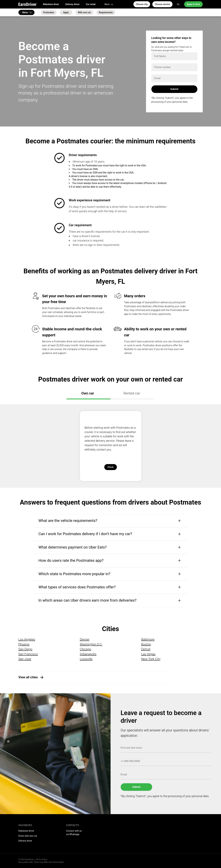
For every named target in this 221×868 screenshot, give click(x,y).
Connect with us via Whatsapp (74, 833)
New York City (151, 659)
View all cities (28, 677)
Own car (88, 393)
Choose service (162, 4)
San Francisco (28, 654)
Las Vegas (148, 654)
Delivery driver (72, 4)
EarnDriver (27, 4)
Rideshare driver (51, 4)
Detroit (146, 649)
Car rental (91, 4)
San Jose (25, 659)
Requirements (106, 12)
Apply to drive (193, 4)
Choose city (142, 4)
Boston (146, 644)
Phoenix (24, 644)
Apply (66, 12)
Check (110, 467)
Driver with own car (28, 836)
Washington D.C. (91, 644)
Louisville (86, 659)
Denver (85, 639)
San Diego (25, 649)
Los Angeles (27, 639)
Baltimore (148, 639)
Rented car (132, 393)
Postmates (49, 12)
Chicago (85, 649)
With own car (84, 12)
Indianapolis (88, 654)
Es (178, 4)
